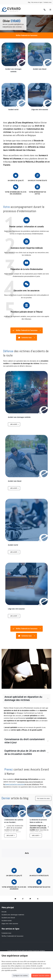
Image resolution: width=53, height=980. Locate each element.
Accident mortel (13, 110)
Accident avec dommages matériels (13, 70)
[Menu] (50, 10)
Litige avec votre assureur (40, 110)
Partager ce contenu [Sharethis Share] (38, 888)
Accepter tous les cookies (41, 976)
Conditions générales (32, 944)
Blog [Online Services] (29, 2)
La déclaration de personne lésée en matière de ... (38, 821)
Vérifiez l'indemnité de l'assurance (27, 35)
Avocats (4, 901)
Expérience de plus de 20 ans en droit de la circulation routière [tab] (25, 752)
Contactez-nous (47, 2)
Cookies (25, 942)
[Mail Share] (15, 888)
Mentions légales (12, 942)
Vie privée (20, 942)
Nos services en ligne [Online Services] (37, 2)
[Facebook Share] (23, 888)
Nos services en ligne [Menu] (10, 918)
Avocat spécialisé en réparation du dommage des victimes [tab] (23, 698)
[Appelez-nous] (45, 10)
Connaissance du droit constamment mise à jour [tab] (24, 741)
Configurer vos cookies (20, 976)
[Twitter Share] (30, 888)
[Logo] (11, 10)
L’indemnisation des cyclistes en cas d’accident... (14, 821)
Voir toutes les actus (43, 798)
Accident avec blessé (40, 69)
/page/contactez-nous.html (15, 784)
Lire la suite (14, 424)
